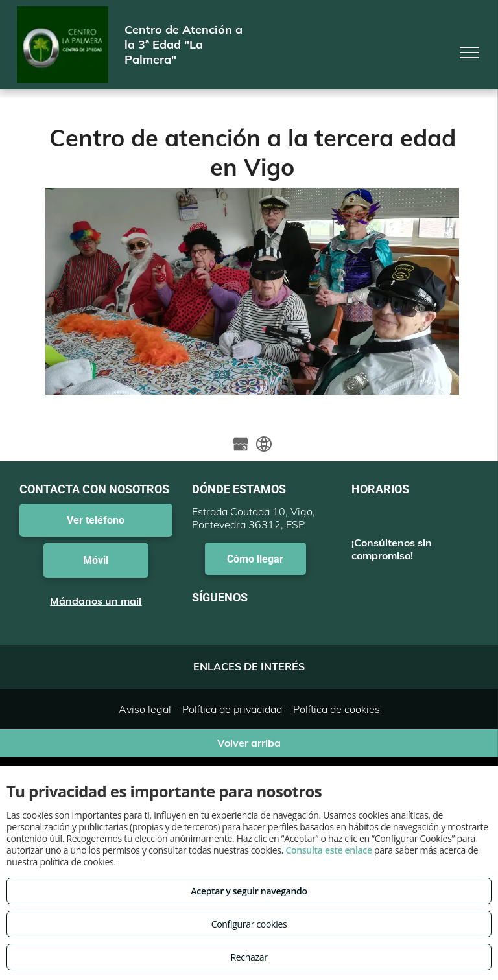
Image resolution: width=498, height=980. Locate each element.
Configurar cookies (249, 924)
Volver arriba (249, 743)
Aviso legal (145, 709)
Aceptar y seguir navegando (249, 891)
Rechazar (249, 957)
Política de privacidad (232, 709)
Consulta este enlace (328, 850)
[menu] (469, 52)
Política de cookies (337, 709)
